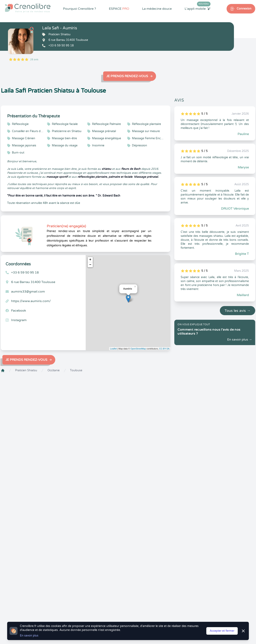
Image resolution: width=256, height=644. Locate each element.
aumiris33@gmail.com (28, 292)
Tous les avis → (238, 311)
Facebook (19, 311)
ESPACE (119, 9)
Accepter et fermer (222, 631)
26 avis (34, 60)
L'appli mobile (198, 9)
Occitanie (54, 370)
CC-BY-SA (164, 349)
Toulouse (76, 370)
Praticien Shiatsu (26, 370)
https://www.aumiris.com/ (31, 301)
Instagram (19, 320)
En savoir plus (29, 636)
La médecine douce (157, 9)
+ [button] (90, 260)
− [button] (90, 265)
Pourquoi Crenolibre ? (80, 9)
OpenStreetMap (138, 349)
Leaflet (113, 349)
